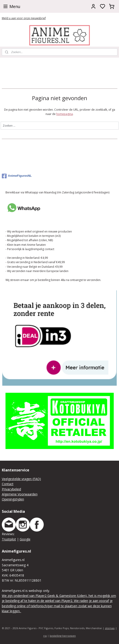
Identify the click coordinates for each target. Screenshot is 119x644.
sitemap (110, 628)
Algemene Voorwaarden (20, 494)
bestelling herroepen (63, 636)
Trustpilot (9, 539)
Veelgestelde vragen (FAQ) (21, 479)
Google (25, 539)
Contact (8, 484)
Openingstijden (13, 499)
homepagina (65, 114)
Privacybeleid (11, 489)
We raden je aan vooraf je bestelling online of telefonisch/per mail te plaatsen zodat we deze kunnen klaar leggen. (57, 606)
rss (45, 636)
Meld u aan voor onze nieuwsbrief (24, 18)
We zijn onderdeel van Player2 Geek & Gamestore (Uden (44, 596)
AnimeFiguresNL (17, 176)
